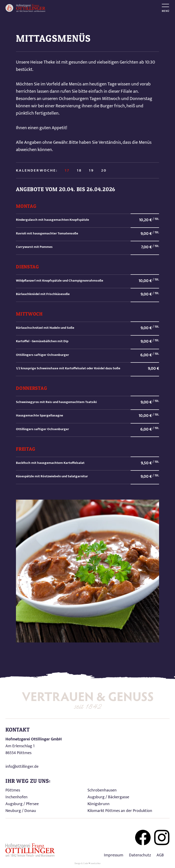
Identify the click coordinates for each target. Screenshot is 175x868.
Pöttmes (13, 790)
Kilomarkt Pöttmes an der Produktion (120, 811)
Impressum (114, 855)
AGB (160, 855)
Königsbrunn (99, 804)
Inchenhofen (17, 797)
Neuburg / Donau (21, 811)
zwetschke (96, 863)
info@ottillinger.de (22, 767)
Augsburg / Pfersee (22, 804)
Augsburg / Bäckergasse (108, 797)
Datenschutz (140, 855)
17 (67, 170)
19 (91, 170)
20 (104, 170)
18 (79, 170)
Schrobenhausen (102, 790)
